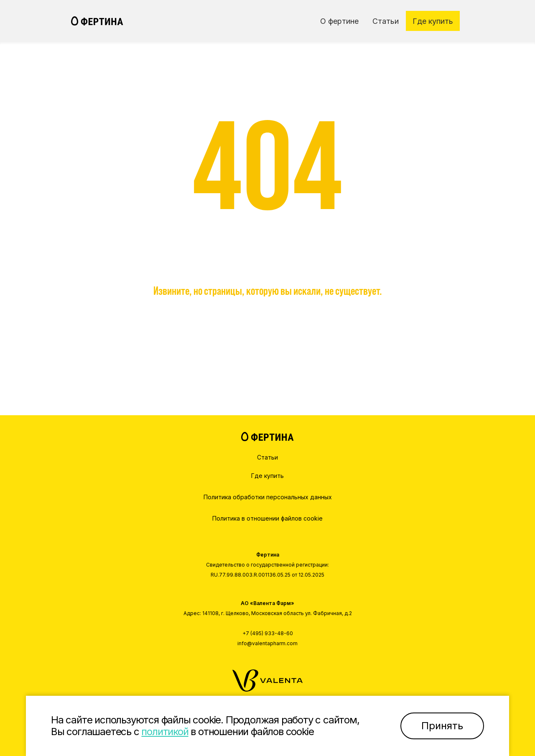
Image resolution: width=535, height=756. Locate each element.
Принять (442, 726)
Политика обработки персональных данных (268, 497)
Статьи (267, 457)
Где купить (267, 476)
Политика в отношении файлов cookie (267, 518)
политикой (165, 732)
